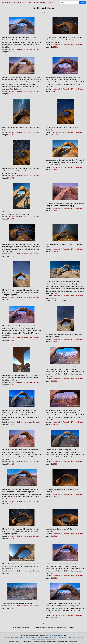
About (9, 2)
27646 (55, 381)
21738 (12, 385)
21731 (55, 170)
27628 (55, 424)
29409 (12, 135)
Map (24, 2)
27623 (55, 578)
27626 (12, 424)
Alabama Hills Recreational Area (21, 49)
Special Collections (61, 637)
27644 (12, 52)
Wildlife (40, 637)
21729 (12, 94)
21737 (55, 341)
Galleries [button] (42, 2)
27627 (55, 91)
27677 (12, 256)
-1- (43, 13)
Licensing (43, 639)
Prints (38, 639)
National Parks (46, 637)
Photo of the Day (32, 2)
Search (19, 2)
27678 (55, 496)
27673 (12, 178)
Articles (48, 639)
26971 (55, 298)
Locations (53, 637)
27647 (12, 504)
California (36, 49)
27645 (55, 618)
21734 (55, 210)
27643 (55, 464)
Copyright (53, 639)
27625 (12, 608)
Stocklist (34, 639)
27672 (55, 135)
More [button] (50, 2)
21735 (12, 573)
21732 (12, 299)
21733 (12, 219)
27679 (12, 538)
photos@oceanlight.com (52, 635)
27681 (55, 47)
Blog (14, 2)
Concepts (69, 637)
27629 (12, 464)
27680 (55, 536)
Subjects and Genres (77, 637)
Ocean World (34, 637)
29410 (55, 251)
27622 (12, 340)
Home (4, 2)
